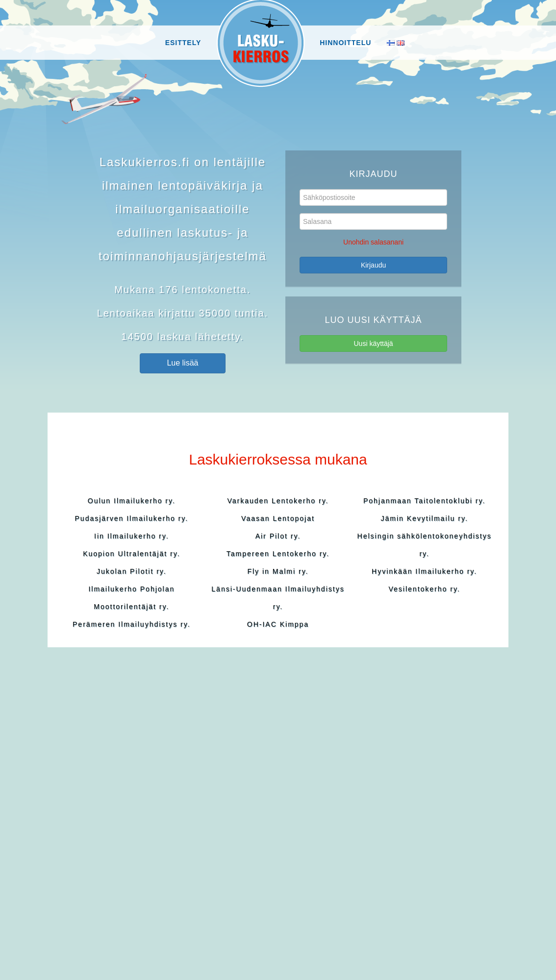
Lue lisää (182, 363)
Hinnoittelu (345, 43)
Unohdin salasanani (373, 242)
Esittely (183, 43)
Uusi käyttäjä (373, 343)
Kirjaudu (373, 265)
